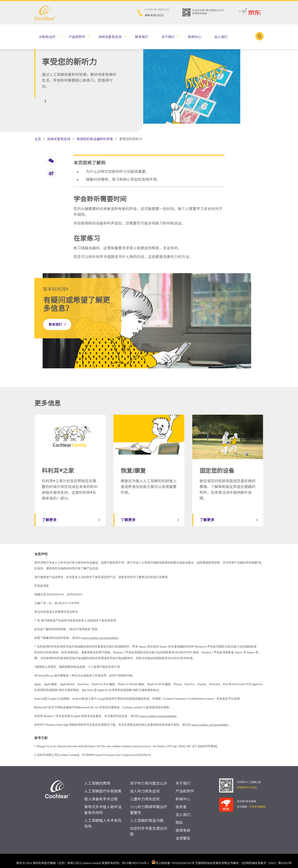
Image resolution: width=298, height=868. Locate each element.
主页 (38, 139)
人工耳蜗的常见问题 (147, 816)
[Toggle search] (260, 36)
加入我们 (221, 37)
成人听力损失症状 (145, 787)
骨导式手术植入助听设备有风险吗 (103, 806)
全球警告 (183, 834)
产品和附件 (77, 37)
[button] (51, 161)
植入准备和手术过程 (101, 795)
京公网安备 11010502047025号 (173, 858)
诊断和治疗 (47, 37)
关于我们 (168, 37)
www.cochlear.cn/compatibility (100, 634)
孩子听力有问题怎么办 (149, 779)
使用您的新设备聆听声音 (95, 139)
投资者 (181, 803)
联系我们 (142, 37)
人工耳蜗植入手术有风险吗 (103, 819)
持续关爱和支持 (110, 37)
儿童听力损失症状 (145, 795)
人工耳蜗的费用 (97, 779)
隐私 (179, 818)
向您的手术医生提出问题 (149, 827)
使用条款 (183, 826)
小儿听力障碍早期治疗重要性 (149, 806)
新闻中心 (195, 37)
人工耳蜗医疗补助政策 (103, 787)
